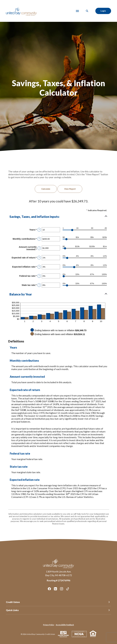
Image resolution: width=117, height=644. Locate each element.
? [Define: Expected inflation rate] (39, 267)
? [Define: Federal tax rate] (39, 276)
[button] (58, 217)
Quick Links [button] (12, 610)
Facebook (49, 589)
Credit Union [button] (13, 602)
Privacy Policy (49, 625)
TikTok (68, 589)
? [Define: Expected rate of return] (39, 258)
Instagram (62, 589)
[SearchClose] (87, 11)
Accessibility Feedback (65, 625)
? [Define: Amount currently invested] (39, 248)
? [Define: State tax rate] (39, 285)
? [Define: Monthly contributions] (39, 239)
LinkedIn (55, 589)
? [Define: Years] (39, 230)
